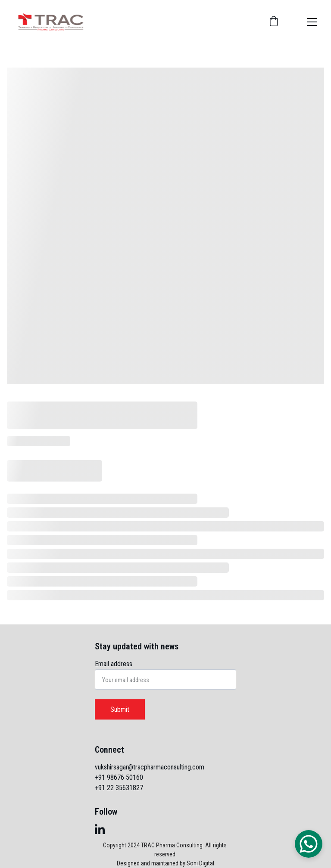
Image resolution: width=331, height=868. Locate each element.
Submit (120, 709)
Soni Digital (200, 863)
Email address (114, 664)
